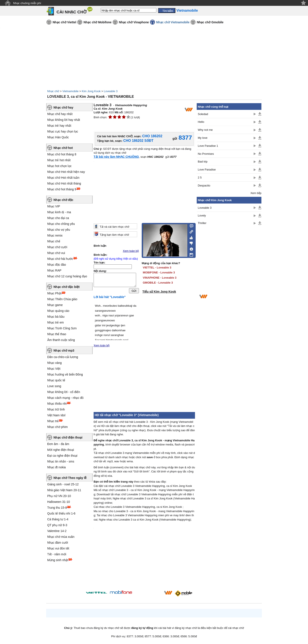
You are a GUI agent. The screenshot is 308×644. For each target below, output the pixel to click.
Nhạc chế (54, 241)
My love (203, 138)
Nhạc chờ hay (63, 107)
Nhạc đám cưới (58, 543)
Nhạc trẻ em (56, 322)
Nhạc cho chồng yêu (61, 224)
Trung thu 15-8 (57, 508)
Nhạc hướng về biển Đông (65, 374)
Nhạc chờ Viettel (64, 22)
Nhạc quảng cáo (58, 311)
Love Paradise (207, 170)
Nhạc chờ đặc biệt (67, 287)
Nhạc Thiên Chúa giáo (62, 299)
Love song (54, 386)
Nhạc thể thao (57, 334)
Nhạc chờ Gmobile (210, 22)
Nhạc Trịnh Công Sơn (62, 328)
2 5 (200, 178)
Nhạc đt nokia (57, 467)
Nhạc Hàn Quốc (58, 137)
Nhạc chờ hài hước (60, 259)
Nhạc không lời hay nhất (64, 120)
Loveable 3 (111, 91)
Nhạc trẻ (53, 421)
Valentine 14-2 (57, 531)
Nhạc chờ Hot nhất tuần (63, 178)
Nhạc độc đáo (57, 265)
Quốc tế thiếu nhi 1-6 (61, 513)
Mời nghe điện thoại (61, 450)
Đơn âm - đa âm (58, 444)
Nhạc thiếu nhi (57, 404)
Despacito (204, 185)
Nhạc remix (55, 235)
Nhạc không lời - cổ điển (64, 392)
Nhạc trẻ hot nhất (59, 160)
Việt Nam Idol (56, 415)
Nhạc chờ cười (57, 247)
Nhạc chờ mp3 (64, 350)
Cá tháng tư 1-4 (58, 519)
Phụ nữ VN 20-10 (59, 496)
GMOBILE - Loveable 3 (158, 283)
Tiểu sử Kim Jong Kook (159, 292)
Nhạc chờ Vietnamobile (173, 22)
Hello (201, 122)
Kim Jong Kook (91, 91)
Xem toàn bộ (131, 251)
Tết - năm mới (57, 554)
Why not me (205, 130)
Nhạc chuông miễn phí (27, 3)
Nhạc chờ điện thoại (68, 437)
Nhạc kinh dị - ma (59, 212)
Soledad (203, 114)
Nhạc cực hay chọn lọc (63, 131)
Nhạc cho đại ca (58, 218)
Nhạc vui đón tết (58, 548)
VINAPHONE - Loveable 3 (160, 278)
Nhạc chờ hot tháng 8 (62, 154)
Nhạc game (55, 305)
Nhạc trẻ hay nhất (59, 126)
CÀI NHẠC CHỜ (71, 12)
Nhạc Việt (54, 369)
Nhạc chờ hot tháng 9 (62, 189)
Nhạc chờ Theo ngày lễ (70, 478)
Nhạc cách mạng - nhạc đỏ (65, 398)
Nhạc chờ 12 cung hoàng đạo (67, 276)
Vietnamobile (70, 91)
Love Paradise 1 (208, 146)
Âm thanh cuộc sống (61, 340)
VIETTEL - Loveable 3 (157, 268)
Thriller (202, 223)
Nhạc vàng (54, 363)
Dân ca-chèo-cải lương (63, 357)
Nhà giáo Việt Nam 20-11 (64, 490)
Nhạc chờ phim (57, 427)
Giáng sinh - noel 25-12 (63, 484)
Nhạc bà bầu (56, 317)
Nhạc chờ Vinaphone (134, 22)
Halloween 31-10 (59, 502)
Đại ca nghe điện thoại (62, 456)
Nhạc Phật (54, 293)
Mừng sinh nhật (58, 560)
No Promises (206, 154)
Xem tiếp (256, 193)
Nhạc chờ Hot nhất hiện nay (66, 172)
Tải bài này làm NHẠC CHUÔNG (116, 157)
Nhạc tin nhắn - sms (61, 461)
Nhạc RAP (54, 270)
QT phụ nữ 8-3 (57, 525)
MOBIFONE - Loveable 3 (159, 272)
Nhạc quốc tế (56, 380)
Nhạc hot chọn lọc (59, 166)
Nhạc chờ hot (63, 148)
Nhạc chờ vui (56, 253)
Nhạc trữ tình (56, 409)
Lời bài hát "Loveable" (110, 298)
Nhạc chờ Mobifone (97, 22)
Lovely (202, 215)
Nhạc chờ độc (63, 200)
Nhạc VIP (54, 206)
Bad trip (203, 162)
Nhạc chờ (53, 91)
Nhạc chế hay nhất (60, 114)
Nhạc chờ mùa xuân (61, 537)
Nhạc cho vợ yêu (59, 230)
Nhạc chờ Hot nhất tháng (64, 183)
